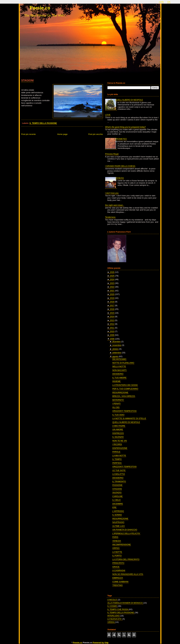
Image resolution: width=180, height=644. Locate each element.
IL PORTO (117, 556)
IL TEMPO (117, 459)
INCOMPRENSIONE (122, 544)
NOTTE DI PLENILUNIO (123, 363)
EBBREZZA (118, 578)
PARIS (115, 537)
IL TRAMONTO (119, 481)
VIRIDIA (111, 622)
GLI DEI (116, 407)
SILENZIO (117, 493)
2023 (112, 283)
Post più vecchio (96, 134)
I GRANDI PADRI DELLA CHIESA (120, 166)
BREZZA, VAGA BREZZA (124, 396)
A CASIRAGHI (119, 570)
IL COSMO (113, 606)
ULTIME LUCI (119, 526)
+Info (161, 2)
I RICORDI (117, 444)
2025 (112, 276)
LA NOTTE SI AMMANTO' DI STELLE (129, 418)
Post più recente (29, 134)
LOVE (108, 115)
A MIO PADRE (119, 426)
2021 (112, 291)
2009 (112, 335)
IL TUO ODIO (118, 415)
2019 (112, 298)
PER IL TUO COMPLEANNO (125, 389)
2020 (112, 294)
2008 (112, 339)
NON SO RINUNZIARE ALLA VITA (128, 574)
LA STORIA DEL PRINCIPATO (126, 559)
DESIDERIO (118, 374)
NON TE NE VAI (120, 441)
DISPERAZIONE (120, 448)
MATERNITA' (118, 400)
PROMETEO (121, 139)
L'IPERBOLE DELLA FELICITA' (126, 533)
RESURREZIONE (120, 392)
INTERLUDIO (114, 616)
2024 (112, 279)
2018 (112, 302)
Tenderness (110, 217)
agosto (115, 356)
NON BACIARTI (120, 370)
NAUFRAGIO (118, 522)
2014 (112, 317)
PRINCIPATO (118, 563)
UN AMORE (118, 429)
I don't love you (112, 193)
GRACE (116, 567)
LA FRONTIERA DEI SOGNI (125, 385)
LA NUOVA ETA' (115, 619)
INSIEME (117, 381)
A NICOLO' (113, 600)
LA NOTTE (117, 552)
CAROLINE (118, 496)
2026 (112, 272)
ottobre (115, 349)
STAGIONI (28, 80)
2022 (112, 287)
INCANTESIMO (119, 359)
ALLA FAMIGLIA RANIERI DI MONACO (125, 603)
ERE (114, 507)
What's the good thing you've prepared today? (126, 127)
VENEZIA (120, 178)
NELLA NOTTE (119, 366)
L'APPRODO (118, 511)
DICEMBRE (118, 504)
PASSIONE (118, 485)
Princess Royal (112, 154)
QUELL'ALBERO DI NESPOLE (129, 100)
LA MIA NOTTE (119, 456)
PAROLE (116, 452)
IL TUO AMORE (119, 378)
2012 (112, 324)
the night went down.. (115, 205)
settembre (117, 353)
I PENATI (117, 404)
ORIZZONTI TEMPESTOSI (125, 411)
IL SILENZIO (118, 437)
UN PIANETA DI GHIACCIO (125, 530)
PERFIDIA (117, 463)
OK (169, 2)
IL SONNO (117, 515)
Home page (62, 134)
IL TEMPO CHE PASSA (118, 609)
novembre (117, 345)
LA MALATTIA (119, 474)
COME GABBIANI (120, 582)
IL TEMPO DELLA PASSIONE (43, 123)
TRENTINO (118, 585)
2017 (112, 305)
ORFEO (116, 548)
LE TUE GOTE (119, 470)
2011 (112, 328)
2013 (112, 320)
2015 (112, 313)
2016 (112, 309)
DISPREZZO (118, 433)
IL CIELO (117, 500)
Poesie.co (40, 8)
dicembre (116, 342)
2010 (112, 331)
